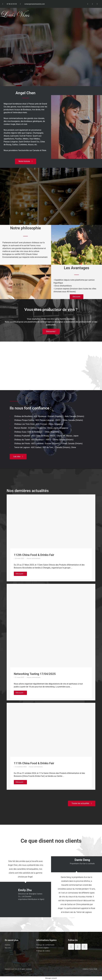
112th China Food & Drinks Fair (34, 555)
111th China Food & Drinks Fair (34, 763)
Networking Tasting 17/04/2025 (35, 674)
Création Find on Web (90, 969)
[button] (66, 14)
